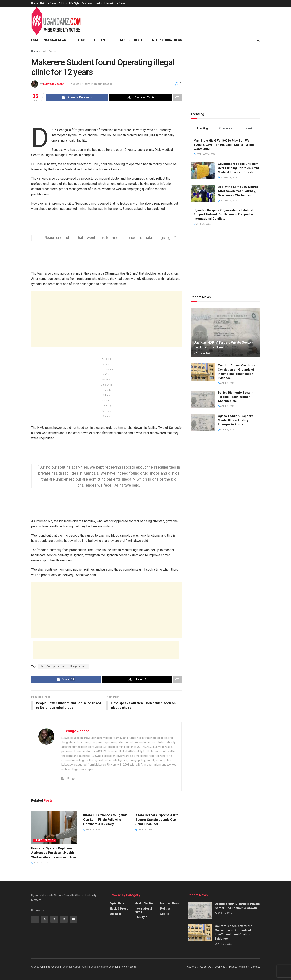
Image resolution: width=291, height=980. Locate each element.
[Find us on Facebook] (35, 919)
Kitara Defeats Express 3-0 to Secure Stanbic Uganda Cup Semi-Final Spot (157, 820)
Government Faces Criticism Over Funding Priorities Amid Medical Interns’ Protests (238, 168)
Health (98, 3)
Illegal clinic (78, 667)
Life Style (74, 3)
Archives (220, 967)
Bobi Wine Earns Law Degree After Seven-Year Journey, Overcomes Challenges (238, 191)
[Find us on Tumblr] (54, 919)
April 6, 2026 (39, 863)
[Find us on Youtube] (73, 919)
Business (87, 3)
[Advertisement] (184, 20)
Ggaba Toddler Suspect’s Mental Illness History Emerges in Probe (236, 420)
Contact (255, 967)
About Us (206, 967)
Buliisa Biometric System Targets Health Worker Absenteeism (236, 397)
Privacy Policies (238, 967)
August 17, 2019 (80, 84)
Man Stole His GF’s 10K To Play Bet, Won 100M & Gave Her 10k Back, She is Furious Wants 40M (224, 145)
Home (34, 3)
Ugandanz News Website (123, 967)
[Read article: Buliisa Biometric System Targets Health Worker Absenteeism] (203, 399)
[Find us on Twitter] (45, 919)
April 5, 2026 (92, 830)
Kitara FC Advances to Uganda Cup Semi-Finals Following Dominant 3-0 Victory (105, 820)
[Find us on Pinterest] (64, 919)
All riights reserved (51, 967)
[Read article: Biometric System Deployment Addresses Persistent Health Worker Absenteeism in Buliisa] (54, 828)
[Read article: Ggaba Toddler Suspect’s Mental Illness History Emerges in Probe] (203, 423)
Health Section (49, 51)
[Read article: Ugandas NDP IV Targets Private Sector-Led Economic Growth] (225, 333)
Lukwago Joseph (54, 84)
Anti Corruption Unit (53, 667)
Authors (191, 967)
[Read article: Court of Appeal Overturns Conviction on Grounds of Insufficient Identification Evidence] (203, 372)
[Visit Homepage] (56, 21)
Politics (63, 3)
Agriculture (117, 904)
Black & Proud (119, 909)
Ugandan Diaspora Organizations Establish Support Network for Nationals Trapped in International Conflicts (224, 214)
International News (115, 3)
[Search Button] (258, 40)
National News (48, 3)
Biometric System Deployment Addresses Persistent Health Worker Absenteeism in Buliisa (53, 853)
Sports (165, 914)
